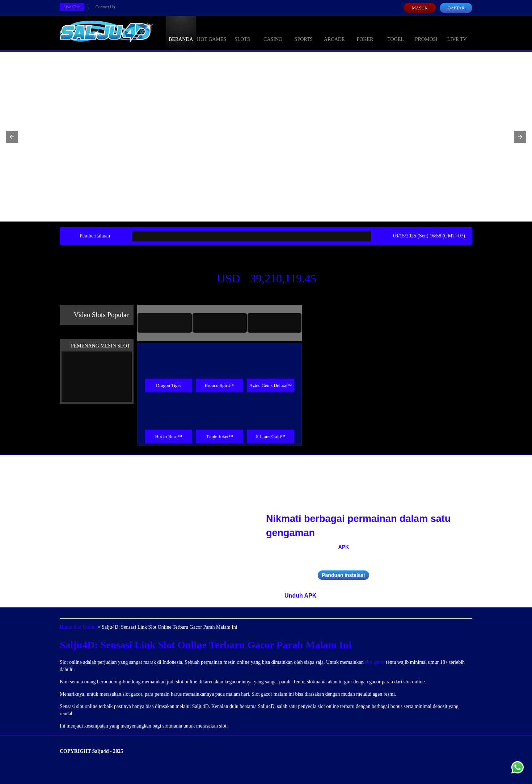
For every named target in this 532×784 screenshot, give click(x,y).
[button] (12, 137)
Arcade (334, 33)
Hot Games (212, 33)
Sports (304, 33)
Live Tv (457, 33)
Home (66, 627)
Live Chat (72, 7)
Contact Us (105, 7)
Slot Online (85, 627)
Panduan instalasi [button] (343, 575)
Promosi (426, 33)
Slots (242, 33)
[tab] (165, 323)
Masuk (420, 8)
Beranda (181, 33)
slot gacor (375, 662)
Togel (396, 33)
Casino (273, 33)
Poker (365, 33)
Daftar (456, 8)
